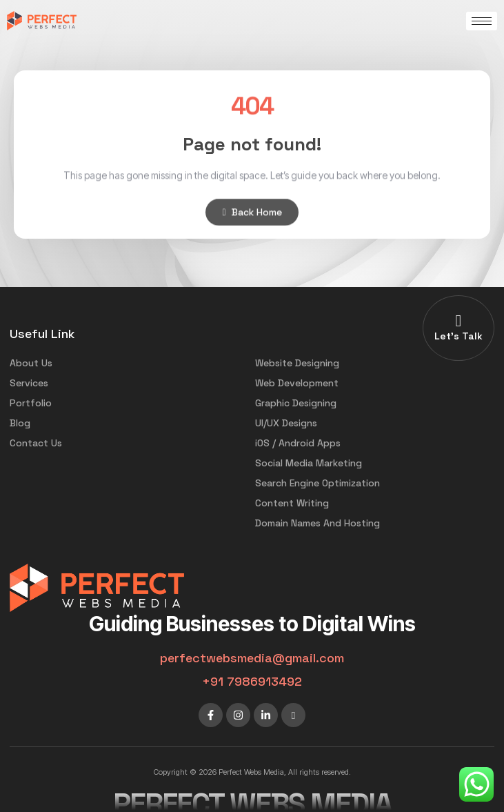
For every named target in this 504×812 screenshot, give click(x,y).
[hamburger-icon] (482, 21)
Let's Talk (458, 336)
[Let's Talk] (458, 321)
